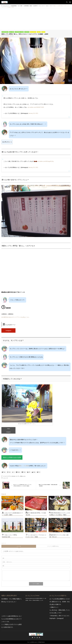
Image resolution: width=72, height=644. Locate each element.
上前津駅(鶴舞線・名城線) (19, 32)
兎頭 (21, 476)
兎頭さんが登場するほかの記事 (12, 458)
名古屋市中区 (27, 32)
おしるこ (24, 476)
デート (43, 32)
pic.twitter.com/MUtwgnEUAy (46, 161)
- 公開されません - (7, 562)
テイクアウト (9, 476)
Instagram (37, 638)
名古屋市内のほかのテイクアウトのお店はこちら (15, 317)
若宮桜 (13, 616)
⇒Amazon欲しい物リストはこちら (59, 616)
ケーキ (4, 476)
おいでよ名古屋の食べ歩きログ (33, 642)
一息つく (39, 32)
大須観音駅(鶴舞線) (5, 32)
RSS (40, 638)
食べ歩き (13, 476)
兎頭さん (34, 424)
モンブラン (18, 476)
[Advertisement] (36, 19)
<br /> (36, 271)
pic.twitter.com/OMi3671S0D (36, 107)
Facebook (35, 638)
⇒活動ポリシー (54, 607)
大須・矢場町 (12, 32)
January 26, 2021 (33, 113)
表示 (10, 142)
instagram (8, 331)
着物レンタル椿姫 (24, 466)
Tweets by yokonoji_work (30, 599)
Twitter (8, 429)
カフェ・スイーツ (33, 32)
